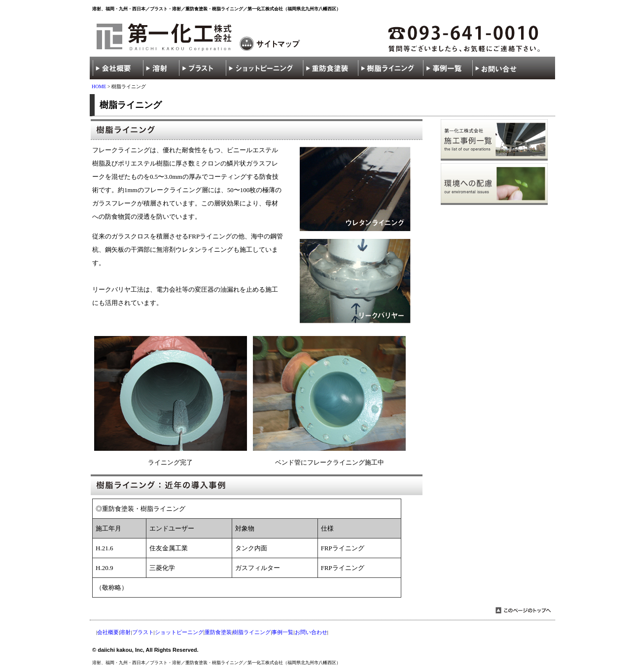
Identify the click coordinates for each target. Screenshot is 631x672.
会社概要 (108, 632)
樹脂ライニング (252, 632)
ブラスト (143, 632)
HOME (99, 86)
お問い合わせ (311, 632)
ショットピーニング (179, 632)
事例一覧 (282, 632)
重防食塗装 (218, 632)
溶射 (125, 632)
